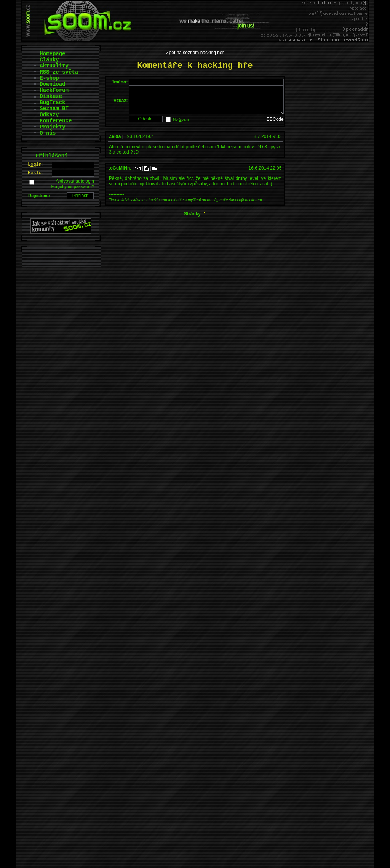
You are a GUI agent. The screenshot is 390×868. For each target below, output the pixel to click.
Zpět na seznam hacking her (195, 53)
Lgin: (36, 165)
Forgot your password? (73, 186)
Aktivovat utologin (75, 181)
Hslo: (36, 173)
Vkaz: (121, 103)
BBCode (275, 125)
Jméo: (120, 82)
